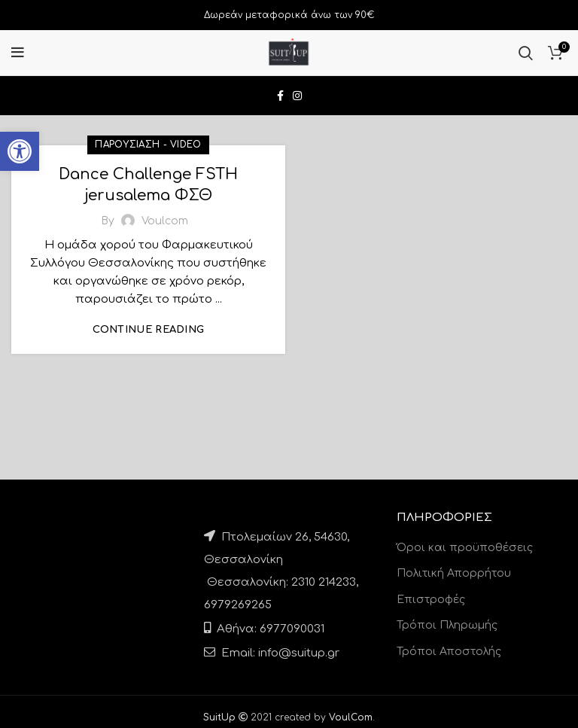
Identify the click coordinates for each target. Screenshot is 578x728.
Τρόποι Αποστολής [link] (449, 652)
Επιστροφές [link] (431, 600)
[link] (20, 151)
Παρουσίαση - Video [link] (148, 145)
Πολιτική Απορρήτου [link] (454, 573)
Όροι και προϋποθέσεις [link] (465, 548)
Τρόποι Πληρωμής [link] (447, 625)
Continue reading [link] (149, 330)
